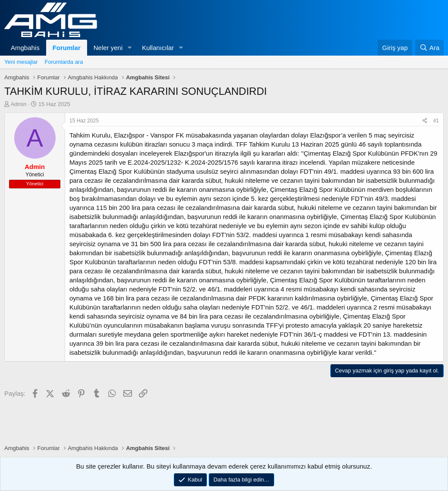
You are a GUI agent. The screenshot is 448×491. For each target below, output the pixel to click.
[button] (129, 48)
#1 (436, 121)
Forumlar (67, 48)
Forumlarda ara (64, 62)
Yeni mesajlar (21, 62)
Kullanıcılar (158, 48)
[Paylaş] (425, 121)
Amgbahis (25, 48)
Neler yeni (108, 48)
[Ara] (429, 48)
